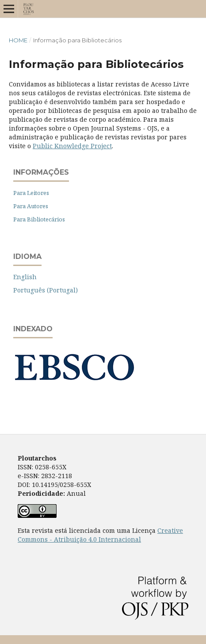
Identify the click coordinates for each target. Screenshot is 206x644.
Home (18, 40)
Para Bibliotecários (39, 219)
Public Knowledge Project (72, 146)
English (25, 277)
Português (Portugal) (46, 290)
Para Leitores (31, 193)
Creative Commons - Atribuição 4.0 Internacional (100, 535)
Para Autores (31, 206)
